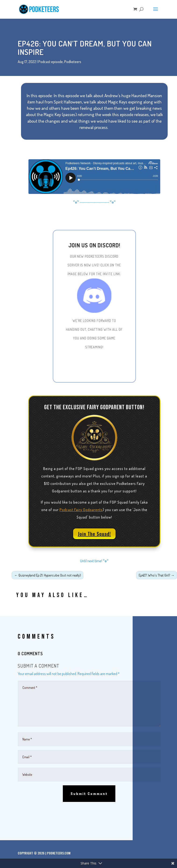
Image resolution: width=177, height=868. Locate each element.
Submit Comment (89, 794)
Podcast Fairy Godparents (81, 510)
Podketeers (73, 62)
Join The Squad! (94, 534)
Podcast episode (51, 62)
